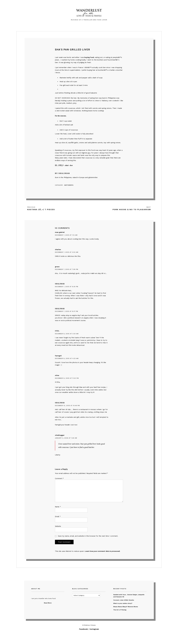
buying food (89, 57)
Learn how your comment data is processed (102, 551)
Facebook (83, 629)
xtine (57, 375)
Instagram (94, 629)
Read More (48, 603)
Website (58, 526)
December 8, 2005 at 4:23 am (67, 358)
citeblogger (60, 435)
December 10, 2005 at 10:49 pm (67, 406)
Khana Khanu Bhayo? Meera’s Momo (126, 607)
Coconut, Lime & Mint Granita (124, 600)
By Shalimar (62, 173)
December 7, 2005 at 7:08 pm (67, 269)
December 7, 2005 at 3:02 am (67, 252)
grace (57, 267)
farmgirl (58, 356)
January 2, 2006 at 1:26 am (66, 438)
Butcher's (69, 185)
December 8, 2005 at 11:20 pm (67, 378)
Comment (59, 478)
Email (58, 516)
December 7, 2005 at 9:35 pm (67, 287)
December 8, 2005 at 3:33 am (67, 334)
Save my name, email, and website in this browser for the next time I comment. (88, 536)
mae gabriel (60, 232)
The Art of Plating (120, 610)
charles (58, 249)
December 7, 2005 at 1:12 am (66, 235)
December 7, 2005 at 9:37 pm (66, 311)
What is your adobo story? (123, 603)
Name (58, 507)
